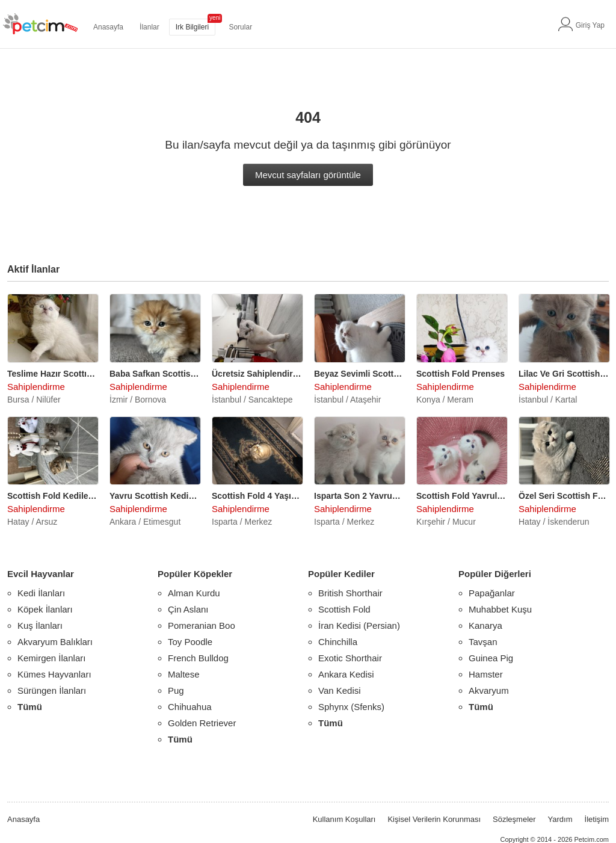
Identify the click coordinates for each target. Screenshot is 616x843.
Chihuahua (190, 707)
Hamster (486, 674)
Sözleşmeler (514, 819)
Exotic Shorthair (350, 658)
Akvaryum (489, 690)
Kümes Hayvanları (54, 674)
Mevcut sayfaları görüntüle (308, 175)
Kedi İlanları (41, 593)
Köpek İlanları (45, 609)
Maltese (184, 674)
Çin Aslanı (188, 609)
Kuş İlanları (40, 625)
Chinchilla (338, 642)
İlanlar (149, 27)
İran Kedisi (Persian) (359, 625)
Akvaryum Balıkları (55, 642)
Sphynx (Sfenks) (351, 707)
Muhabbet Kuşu (500, 609)
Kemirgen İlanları (51, 658)
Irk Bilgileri (192, 27)
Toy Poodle (190, 642)
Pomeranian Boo (202, 625)
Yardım (560, 819)
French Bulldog (198, 658)
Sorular (240, 27)
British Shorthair (350, 593)
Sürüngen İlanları (52, 690)
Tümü (30, 707)
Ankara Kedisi (346, 674)
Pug (176, 690)
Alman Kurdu (194, 593)
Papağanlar (492, 593)
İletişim (597, 819)
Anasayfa (108, 27)
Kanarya (485, 625)
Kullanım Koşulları (344, 819)
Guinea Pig (491, 658)
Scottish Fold (344, 609)
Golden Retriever (202, 723)
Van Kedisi (340, 690)
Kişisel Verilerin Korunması (434, 819)
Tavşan (483, 642)
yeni (215, 18)
